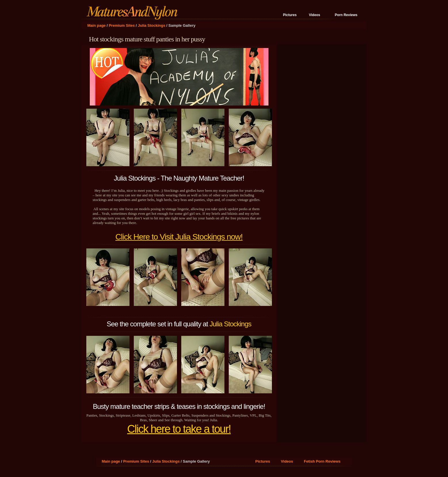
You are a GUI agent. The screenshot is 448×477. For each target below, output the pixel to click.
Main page (97, 25)
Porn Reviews (346, 15)
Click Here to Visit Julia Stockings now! (179, 237)
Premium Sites (122, 25)
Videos (315, 15)
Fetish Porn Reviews (322, 461)
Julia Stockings (151, 25)
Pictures (290, 15)
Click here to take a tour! (179, 429)
